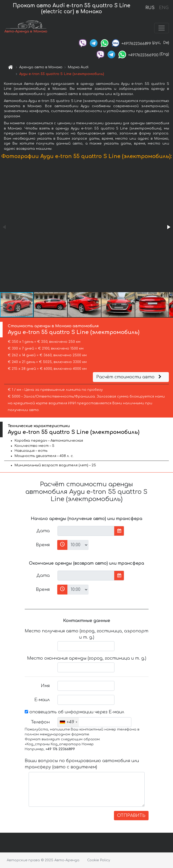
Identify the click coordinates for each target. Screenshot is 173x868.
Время (43, 545)
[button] (168, 227)
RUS (150, 8)
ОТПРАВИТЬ (131, 816)
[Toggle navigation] (162, 28)
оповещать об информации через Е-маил (74, 712)
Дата (43, 531)
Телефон (40, 722)
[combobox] (68, 722)
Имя (45, 686)
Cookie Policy (99, 860)
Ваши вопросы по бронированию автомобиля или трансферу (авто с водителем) (82, 764)
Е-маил (42, 700)
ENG (164, 8)
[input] (86, 531)
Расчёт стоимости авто (130, 377)
